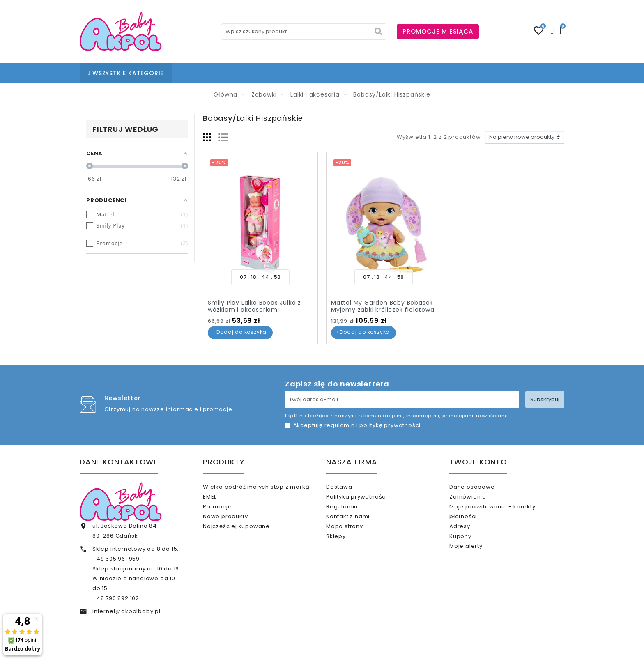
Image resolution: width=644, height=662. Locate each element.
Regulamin (353, 514)
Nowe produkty (236, 523)
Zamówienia (478, 500)
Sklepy (347, 553)
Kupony (471, 550)
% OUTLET (374, 73)
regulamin (340, 425)
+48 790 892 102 (116, 598)
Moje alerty (477, 563)
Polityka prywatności (367, 500)
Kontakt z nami (359, 527)
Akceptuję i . (358, 425)
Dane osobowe (483, 487)
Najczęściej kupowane (247, 537)
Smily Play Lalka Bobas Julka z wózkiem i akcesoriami (254, 306)
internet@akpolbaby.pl (126, 611)
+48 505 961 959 (116, 559)
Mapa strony (355, 540)
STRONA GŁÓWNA (208, 73)
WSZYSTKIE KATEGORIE (126, 73)
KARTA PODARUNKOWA (434, 73)
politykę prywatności (390, 425)
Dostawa (350, 487)
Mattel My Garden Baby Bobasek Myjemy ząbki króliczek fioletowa (383, 306)
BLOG (303, 73)
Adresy (470, 537)
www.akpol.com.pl (366, 649)
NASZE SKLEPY (266, 73)
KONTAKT (335, 73)
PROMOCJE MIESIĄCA (438, 31)
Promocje (228, 510)
